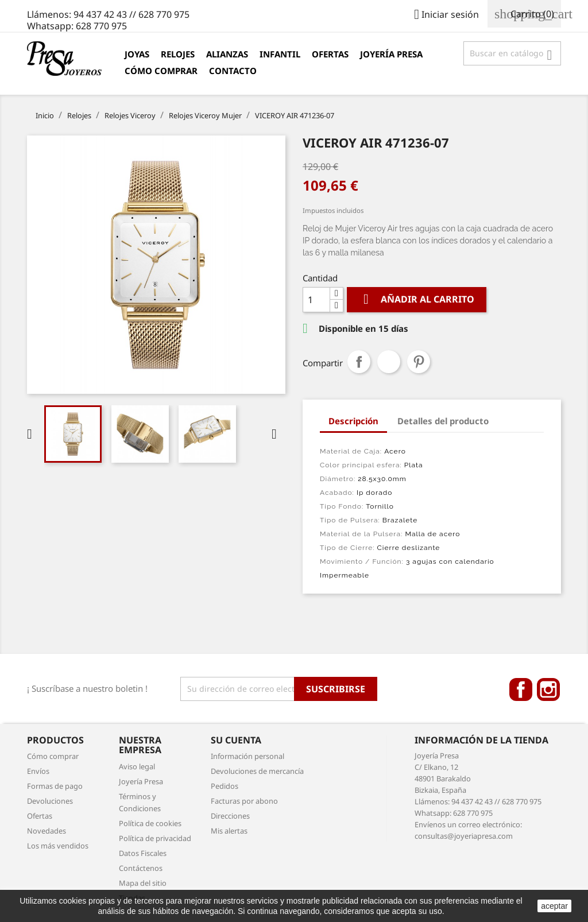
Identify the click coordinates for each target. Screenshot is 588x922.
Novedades (47, 831)
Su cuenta (236, 740)
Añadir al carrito (417, 299)
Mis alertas (229, 831)
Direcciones (230, 816)
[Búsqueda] (512, 53)
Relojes (178, 54)
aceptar (554, 906)
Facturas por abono (244, 801)
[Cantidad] (316, 300)
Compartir (359, 362)
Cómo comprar (161, 71)
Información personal (247, 756)
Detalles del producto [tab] (443, 421)
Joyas (137, 54)
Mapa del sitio (143, 883)
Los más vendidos (58, 846)
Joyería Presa (391, 54)
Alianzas (227, 54)
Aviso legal (137, 766)
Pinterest (419, 362)
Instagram (548, 689)
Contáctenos (141, 868)
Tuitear (389, 362)
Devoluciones (50, 801)
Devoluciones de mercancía (257, 771)
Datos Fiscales (143, 853)
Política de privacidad (155, 838)
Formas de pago (55, 786)
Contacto (233, 71)
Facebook (521, 689)
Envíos (38, 771)
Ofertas (330, 54)
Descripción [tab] (353, 421)
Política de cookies (150, 823)
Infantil (280, 54)
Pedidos (225, 786)
